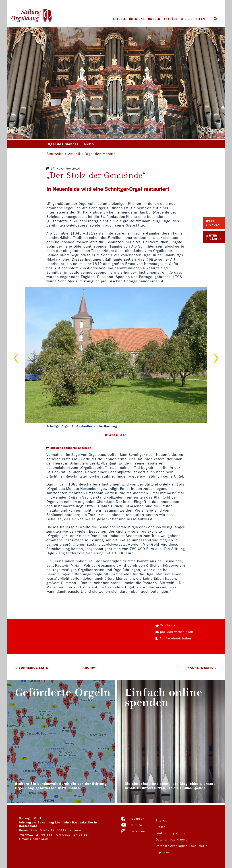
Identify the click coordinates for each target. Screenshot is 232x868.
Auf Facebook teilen (173, 638)
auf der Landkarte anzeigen (71, 448)
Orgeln (154, 19)
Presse (161, 827)
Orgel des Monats (100, 154)
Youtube (136, 825)
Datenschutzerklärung (172, 839)
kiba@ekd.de (39, 839)
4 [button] (117, 435)
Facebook (137, 819)
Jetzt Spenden (213, 223)
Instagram (138, 831)
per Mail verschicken (174, 632)
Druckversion (168, 625)
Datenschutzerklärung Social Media (182, 846)
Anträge (171, 19)
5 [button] (121, 435)
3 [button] (114, 435)
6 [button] (124, 435)
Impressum (164, 852)
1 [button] (106, 435)
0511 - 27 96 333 (39, 835)
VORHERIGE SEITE (33, 668)
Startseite (55, 154)
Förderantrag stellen (170, 833)
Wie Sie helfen (193, 19)
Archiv (89, 144)
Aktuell (119, 19)
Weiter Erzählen (214, 237)
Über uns (137, 19)
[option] (116, 358)
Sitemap (162, 820)
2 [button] (110, 435)
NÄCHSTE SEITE (200, 668)
